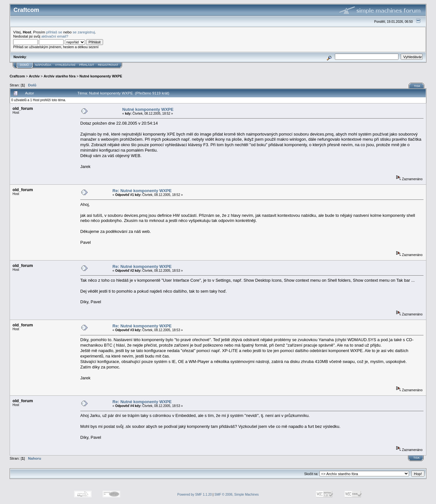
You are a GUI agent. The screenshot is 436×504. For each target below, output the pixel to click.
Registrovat (108, 65)
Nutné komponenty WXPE (101, 76)
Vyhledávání (65, 65)
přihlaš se (54, 32)
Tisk (417, 86)
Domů (24, 65)
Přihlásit (87, 65)
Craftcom (17, 76)
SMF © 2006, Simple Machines (237, 495)
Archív (34, 76)
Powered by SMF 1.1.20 (194, 495)
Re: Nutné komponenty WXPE (142, 191)
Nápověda (43, 65)
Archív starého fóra (60, 76)
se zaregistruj (84, 32)
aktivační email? (55, 36)
